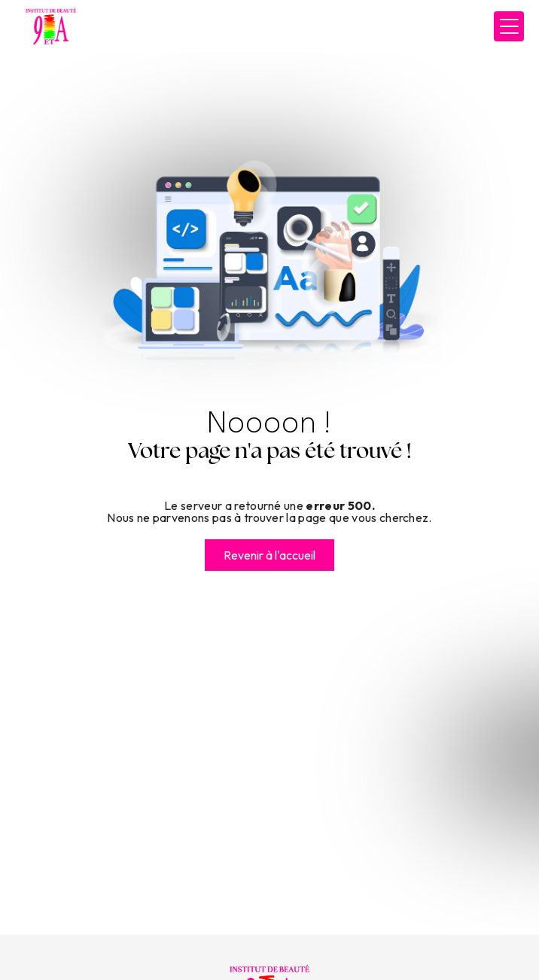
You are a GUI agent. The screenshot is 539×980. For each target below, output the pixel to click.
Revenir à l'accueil (269, 555)
